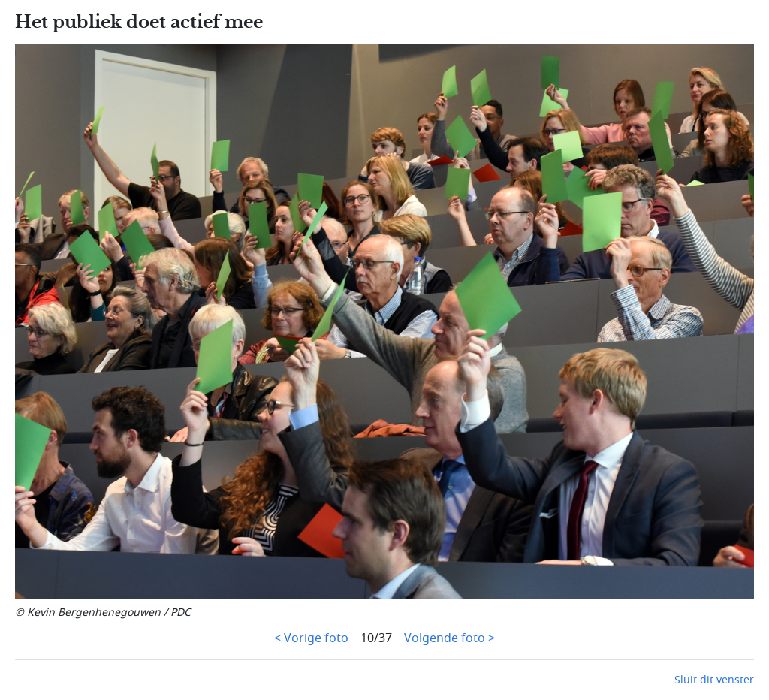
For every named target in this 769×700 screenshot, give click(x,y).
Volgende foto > (449, 638)
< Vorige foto (311, 638)
